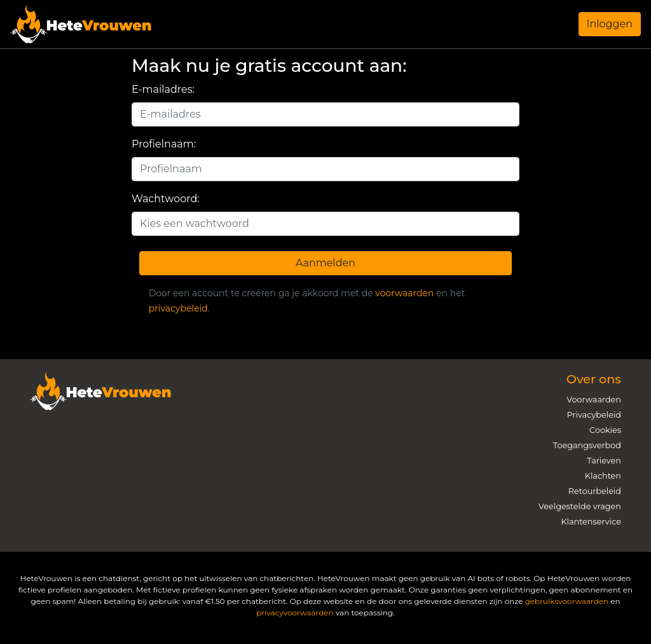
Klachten (603, 476)
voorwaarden (404, 293)
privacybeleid (178, 308)
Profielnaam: (164, 144)
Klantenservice (591, 522)
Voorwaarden (594, 400)
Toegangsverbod (587, 445)
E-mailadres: (163, 89)
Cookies (605, 430)
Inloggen (610, 24)
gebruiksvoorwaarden (567, 601)
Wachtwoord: (166, 199)
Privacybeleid (594, 415)
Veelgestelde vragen (580, 506)
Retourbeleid (595, 491)
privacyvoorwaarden (295, 613)
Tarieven (604, 461)
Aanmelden (325, 263)
